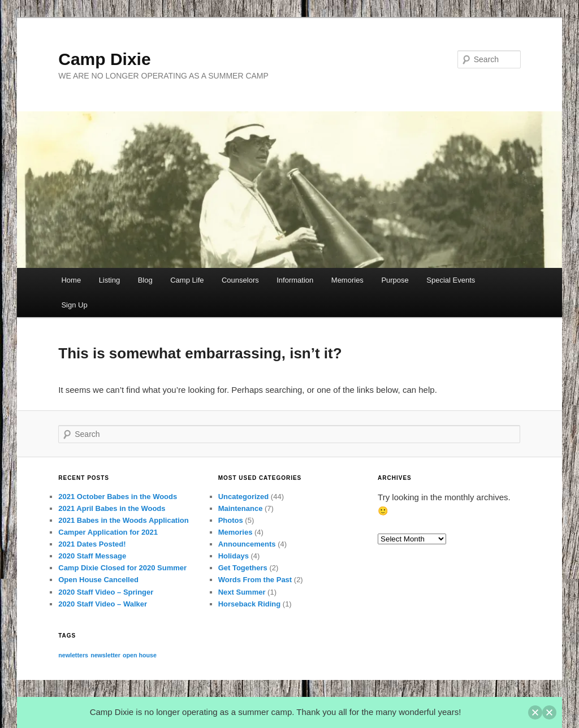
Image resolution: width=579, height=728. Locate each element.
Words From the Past (255, 580)
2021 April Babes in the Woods (112, 508)
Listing (110, 280)
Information (295, 280)
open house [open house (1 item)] (140, 655)
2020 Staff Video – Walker (103, 604)
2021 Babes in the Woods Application (123, 520)
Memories (347, 280)
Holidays (234, 556)
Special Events (451, 280)
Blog (145, 280)
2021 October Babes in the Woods (118, 497)
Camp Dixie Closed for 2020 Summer (122, 568)
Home (71, 280)
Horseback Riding (250, 604)
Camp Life (187, 280)
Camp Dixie (104, 59)
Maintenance (241, 508)
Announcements (247, 544)
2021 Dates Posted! (92, 544)
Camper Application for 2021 (108, 532)
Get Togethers (243, 568)
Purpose (395, 280)
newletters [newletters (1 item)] (73, 655)
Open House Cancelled (98, 580)
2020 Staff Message (92, 556)
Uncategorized (244, 497)
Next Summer (242, 592)
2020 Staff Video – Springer (106, 592)
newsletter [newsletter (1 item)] (105, 655)
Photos (231, 520)
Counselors (240, 280)
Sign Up (74, 305)
